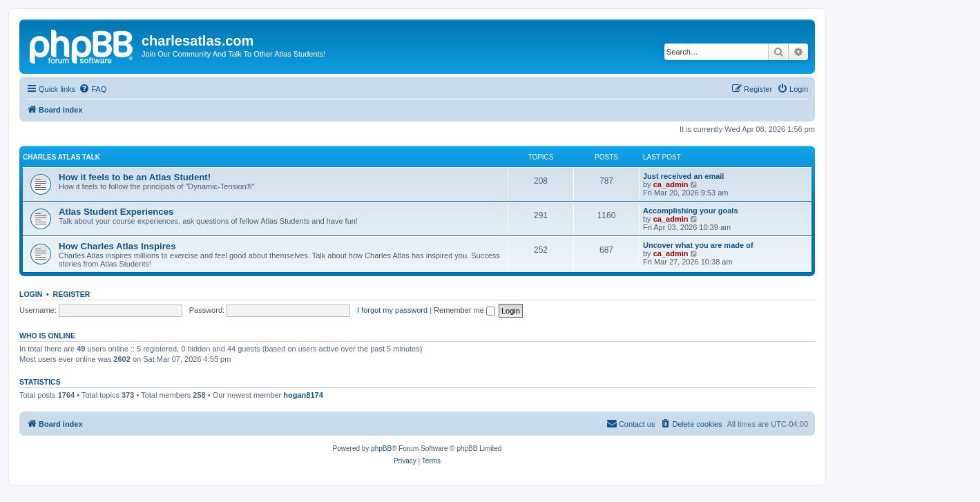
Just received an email (683, 176)
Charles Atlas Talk (61, 157)
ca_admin (671, 184)
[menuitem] (93, 89)
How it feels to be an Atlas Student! (135, 177)
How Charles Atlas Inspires (117, 246)
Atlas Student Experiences (116, 212)
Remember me (464, 310)
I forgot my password (392, 310)
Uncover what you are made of (698, 245)
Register (72, 294)
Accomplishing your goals (691, 211)
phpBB (381, 448)
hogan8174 (303, 395)
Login (31, 294)
